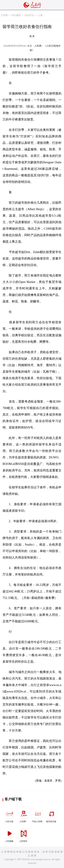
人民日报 (10, 815)
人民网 (4, 15)
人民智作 (24, 835)
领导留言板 (52, 815)
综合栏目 (30, 15)
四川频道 (16, 15)
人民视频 (10, 835)
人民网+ (24, 815)
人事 (40, 15)
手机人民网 (38, 815)
